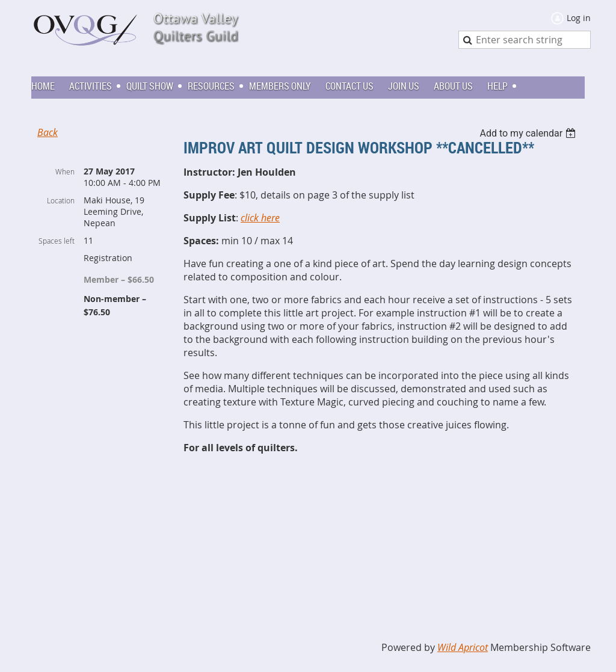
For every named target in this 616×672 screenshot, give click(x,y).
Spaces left (57, 241)
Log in (579, 18)
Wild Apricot (463, 647)
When (65, 171)
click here (260, 218)
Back (48, 132)
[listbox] (529, 133)
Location (61, 200)
